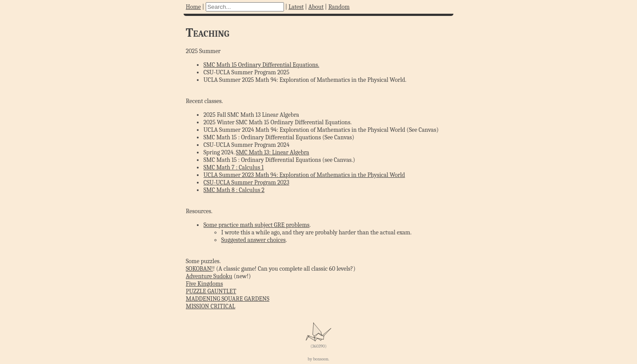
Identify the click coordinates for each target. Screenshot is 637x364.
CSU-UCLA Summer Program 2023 (246, 182)
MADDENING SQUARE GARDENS (228, 299)
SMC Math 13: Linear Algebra (272, 152)
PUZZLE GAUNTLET (211, 291)
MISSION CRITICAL (211, 306)
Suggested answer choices (253, 240)
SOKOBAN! (199, 269)
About (316, 7)
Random (339, 7)
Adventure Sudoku (209, 276)
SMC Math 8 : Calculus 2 (234, 190)
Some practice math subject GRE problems (257, 225)
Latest (296, 7)
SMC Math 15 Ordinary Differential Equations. (261, 65)
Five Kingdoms (204, 284)
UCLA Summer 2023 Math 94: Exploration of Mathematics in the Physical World (304, 175)
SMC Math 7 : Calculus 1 (234, 167)
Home (193, 7)
